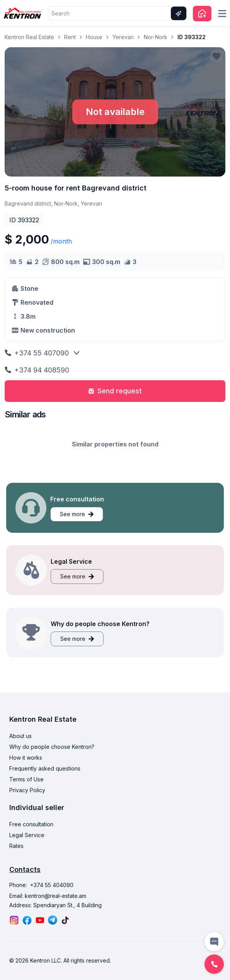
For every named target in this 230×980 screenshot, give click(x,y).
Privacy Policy (27, 790)
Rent (70, 37)
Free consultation (31, 824)
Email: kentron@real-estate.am (48, 896)
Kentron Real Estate (29, 37)
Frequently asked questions (45, 768)
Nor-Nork (156, 37)
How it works (26, 758)
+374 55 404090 (52, 885)
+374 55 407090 (37, 353)
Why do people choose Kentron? (52, 747)
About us (20, 736)
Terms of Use (26, 779)
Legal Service (27, 835)
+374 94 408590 (37, 370)
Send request (115, 391)
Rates (16, 846)
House (94, 37)
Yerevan (123, 37)
